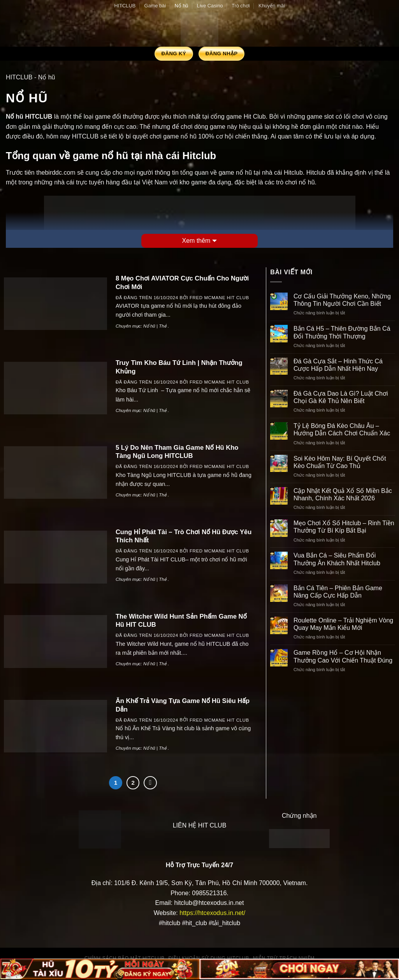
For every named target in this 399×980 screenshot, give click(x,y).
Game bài (155, 6)
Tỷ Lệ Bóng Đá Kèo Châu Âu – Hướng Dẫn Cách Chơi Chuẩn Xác (342, 430)
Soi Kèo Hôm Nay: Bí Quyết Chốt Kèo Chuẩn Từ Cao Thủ (340, 462)
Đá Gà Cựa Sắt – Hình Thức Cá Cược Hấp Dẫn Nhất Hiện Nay (338, 365)
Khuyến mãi (272, 6)
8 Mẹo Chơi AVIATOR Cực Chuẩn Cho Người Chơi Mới (182, 283)
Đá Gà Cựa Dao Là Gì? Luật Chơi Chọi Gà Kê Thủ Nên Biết (341, 397)
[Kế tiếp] (150, 783)
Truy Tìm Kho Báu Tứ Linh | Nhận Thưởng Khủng (179, 367)
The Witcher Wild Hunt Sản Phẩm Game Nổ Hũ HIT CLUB (181, 621)
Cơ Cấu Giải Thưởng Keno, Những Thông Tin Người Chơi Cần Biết (342, 300)
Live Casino (210, 6)
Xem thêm (196, 241)
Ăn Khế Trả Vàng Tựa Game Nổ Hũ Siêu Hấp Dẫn (183, 705)
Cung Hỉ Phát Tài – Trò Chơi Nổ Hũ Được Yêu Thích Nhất (184, 536)
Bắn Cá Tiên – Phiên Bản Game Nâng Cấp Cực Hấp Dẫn (338, 592)
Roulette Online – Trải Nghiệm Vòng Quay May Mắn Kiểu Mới (343, 624)
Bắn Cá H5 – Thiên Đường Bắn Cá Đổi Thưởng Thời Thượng (342, 332)
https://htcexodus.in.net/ (212, 913)
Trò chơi (241, 6)
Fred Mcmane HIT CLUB (219, 298)
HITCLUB (125, 6)
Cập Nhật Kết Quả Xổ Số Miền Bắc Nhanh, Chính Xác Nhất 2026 (343, 494)
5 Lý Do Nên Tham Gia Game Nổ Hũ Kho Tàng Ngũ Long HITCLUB (177, 452)
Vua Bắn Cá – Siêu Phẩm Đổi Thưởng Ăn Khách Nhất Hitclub (337, 559)
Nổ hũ (181, 6)
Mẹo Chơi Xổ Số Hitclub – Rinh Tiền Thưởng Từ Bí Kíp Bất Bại (344, 527)
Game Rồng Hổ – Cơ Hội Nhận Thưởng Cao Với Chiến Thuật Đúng (343, 656)
